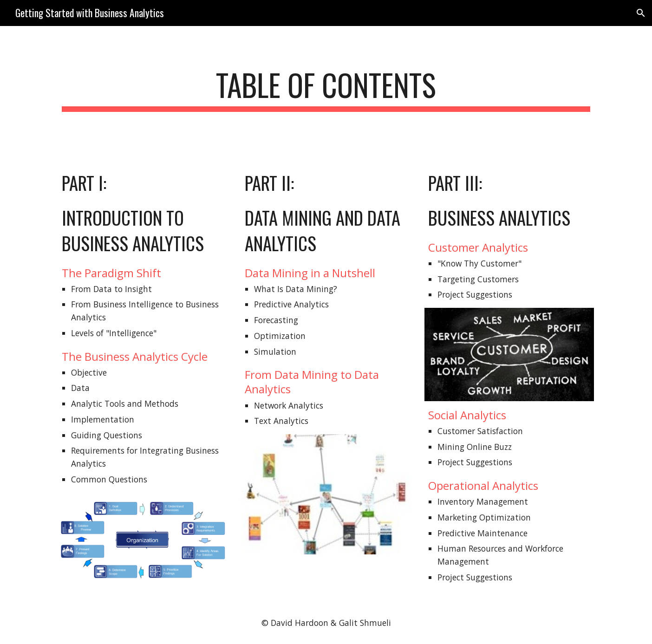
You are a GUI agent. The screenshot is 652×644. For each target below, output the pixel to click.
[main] (326, 89)
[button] (641, 13)
